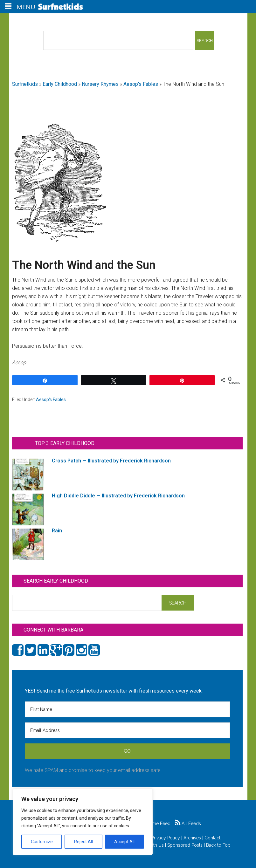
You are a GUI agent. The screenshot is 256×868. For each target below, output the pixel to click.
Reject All (83, 842)
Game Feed (155, 824)
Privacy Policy (166, 838)
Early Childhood (60, 84)
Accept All (124, 842)
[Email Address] (127, 730)
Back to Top (218, 845)
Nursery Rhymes (100, 84)
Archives (192, 838)
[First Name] (127, 709)
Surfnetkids (25, 84)
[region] (83, 822)
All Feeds (188, 824)
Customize (42, 842)
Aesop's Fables (141, 84)
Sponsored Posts (185, 845)
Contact (212, 838)
